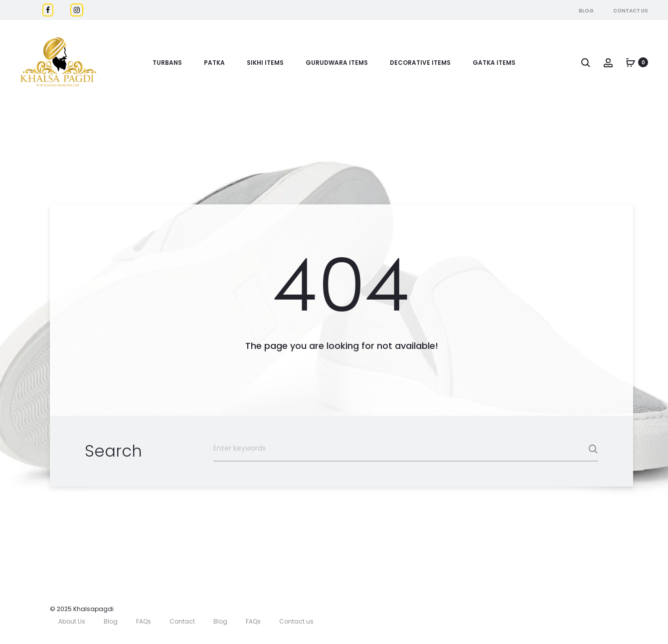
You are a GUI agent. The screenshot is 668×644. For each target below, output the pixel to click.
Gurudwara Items (337, 63)
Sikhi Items (265, 63)
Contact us (296, 621)
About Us (72, 621)
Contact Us (631, 11)
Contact (182, 621)
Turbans (167, 63)
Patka (214, 63)
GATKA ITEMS (494, 63)
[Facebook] (48, 10)
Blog (586, 11)
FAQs (144, 621)
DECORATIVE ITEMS (420, 63)
